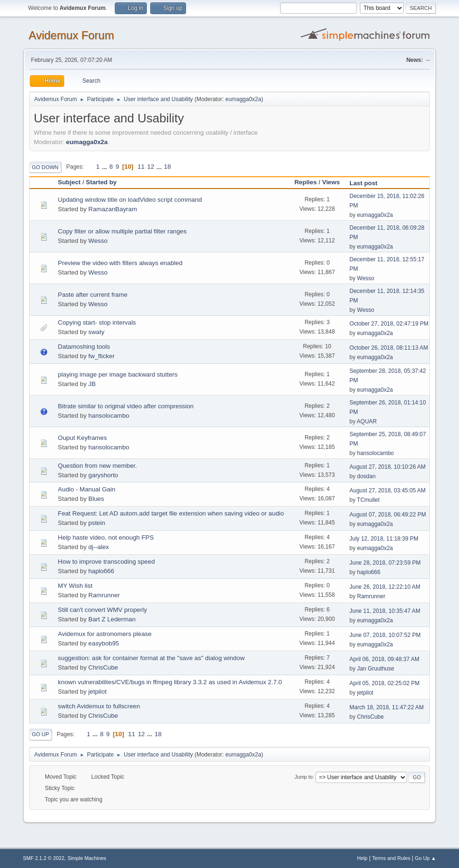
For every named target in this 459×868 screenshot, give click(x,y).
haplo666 (101, 571)
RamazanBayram (113, 209)
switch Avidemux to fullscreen (99, 706)
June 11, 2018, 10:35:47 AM (385, 611)
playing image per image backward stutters (118, 374)
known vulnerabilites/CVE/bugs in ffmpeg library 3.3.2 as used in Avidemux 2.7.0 (170, 682)
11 (141, 167)
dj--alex (99, 547)
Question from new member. (98, 466)
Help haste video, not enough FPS (106, 537)
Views (331, 182)
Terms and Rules (391, 858)
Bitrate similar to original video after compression (126, 406)
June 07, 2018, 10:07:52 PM (385, 635)
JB (92, 384)
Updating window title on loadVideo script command (130, 200)
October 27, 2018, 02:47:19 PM (389, 324)
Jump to (304, 777)
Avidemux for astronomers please (105, 634)
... (106, 167)
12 (151, 167)
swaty (96, 332)
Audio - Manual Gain (87, 489)
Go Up (41, 734)
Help (362, 858)
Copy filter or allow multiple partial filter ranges (123, 231)
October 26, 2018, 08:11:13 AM (389, 348)
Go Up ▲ (426, 858)
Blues (96, 499)
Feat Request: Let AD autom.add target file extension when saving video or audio (171, 513)
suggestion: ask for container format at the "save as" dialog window (151, 658)
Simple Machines (87, 858)
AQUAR (367, 421)
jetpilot (98, 692)
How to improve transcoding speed (106, 562)
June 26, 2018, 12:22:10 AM (385, 587)
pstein (97, 523)
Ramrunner (104, 595)
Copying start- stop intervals (97, 322)
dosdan (366, 476)
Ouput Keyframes (83, 438)
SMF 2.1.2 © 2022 (44, 858)
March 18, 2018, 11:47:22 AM (387, 707)
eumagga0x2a (243, 99)
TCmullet (368, 500)
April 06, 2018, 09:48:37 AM (384, 659)
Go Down (45, 167)
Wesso (98, 241)
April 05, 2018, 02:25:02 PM (385, 683)
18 (167, 167)
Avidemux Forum (72, 35)
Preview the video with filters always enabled (120, 263)
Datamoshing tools (84, 347)
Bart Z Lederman (112, 619)
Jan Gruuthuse (376, 669)
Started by (101, 182)
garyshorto (103, 475)
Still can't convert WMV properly (102, 610)
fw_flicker (102, 356)
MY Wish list (75, 586)
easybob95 (104, 643)
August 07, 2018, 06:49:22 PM (388, 515)
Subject (69, 182)
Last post (368, 183)
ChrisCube (103, 667)
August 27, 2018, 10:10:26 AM (387, 467)
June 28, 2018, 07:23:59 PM (385, 563)
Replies (305, 182)
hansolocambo (109, 416)
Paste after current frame (93, 295)
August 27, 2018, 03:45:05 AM (387, 490)
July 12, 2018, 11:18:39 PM (384, 539)
